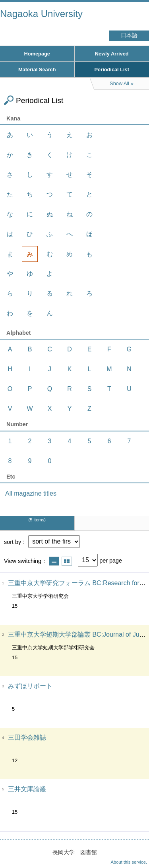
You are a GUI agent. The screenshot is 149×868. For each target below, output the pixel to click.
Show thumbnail (67, 561)
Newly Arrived (112, 54)
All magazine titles (31, 493)
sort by (13, 542)
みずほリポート (30, 686)
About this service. (129, 862)
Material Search (37, 70)
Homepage (37, 54)
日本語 (129, 35)
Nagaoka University (41, 14)
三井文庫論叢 (27, 789)
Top (135, 846)
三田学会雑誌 (27, 737)
